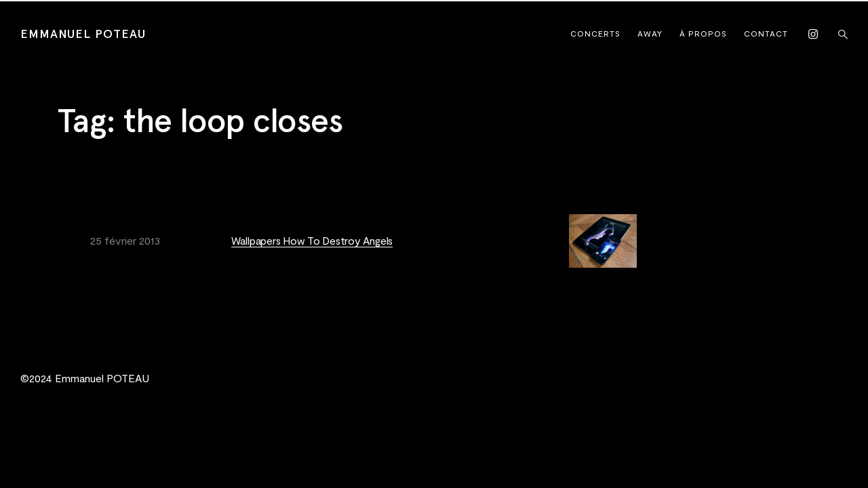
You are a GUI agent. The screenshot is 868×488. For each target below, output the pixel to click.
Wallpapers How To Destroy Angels (312, 240)
